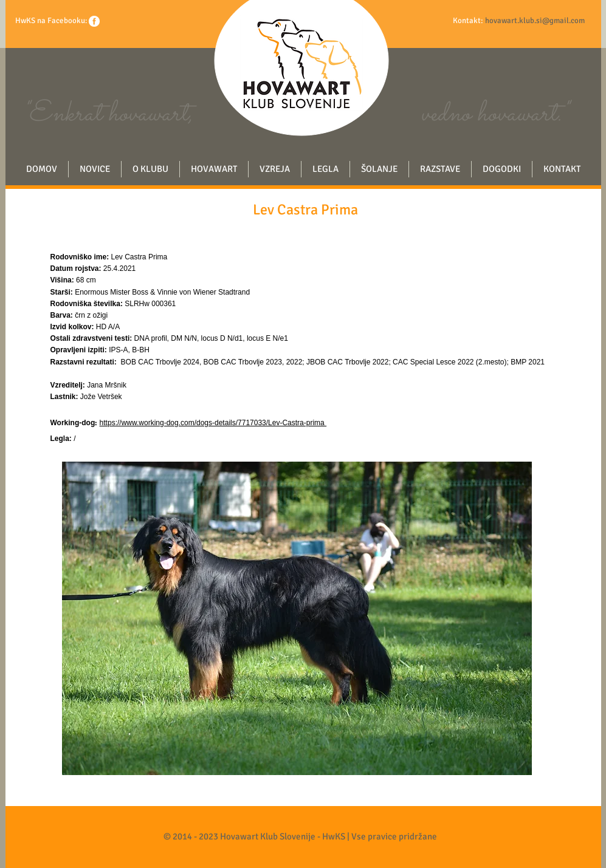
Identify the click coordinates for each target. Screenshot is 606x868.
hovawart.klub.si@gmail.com (535, 21)
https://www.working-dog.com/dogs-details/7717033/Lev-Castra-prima (213, 423)
